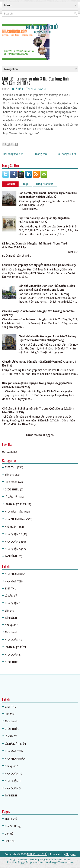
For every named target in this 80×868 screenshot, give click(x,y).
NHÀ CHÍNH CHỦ (42, 27)
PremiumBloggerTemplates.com (25, 862)
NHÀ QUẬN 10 (13, 534)
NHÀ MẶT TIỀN (21, 89)
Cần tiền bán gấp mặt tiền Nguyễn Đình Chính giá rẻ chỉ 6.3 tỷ (39, 265)
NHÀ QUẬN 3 (38, 89)
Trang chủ (41, 154)
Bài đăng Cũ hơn (67, 154)
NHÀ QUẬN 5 (13, 549)
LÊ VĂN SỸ (11, 497)
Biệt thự (9, 475)
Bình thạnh (11, 482)
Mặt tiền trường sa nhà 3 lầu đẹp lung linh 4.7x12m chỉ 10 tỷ (35, 81)
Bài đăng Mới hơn (13, 154)
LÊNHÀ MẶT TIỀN (15, 504)
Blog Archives (45, 184)
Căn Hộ (9, 834)
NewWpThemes (29, 860)
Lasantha (65, 860)
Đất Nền (10, 841)
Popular (10, 184)
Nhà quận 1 (12, 527)
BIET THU (11, 467)
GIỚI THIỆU (12, 489)
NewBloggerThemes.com (59, 862)
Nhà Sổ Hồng (13, 826)
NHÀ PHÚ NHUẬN (15, 519)
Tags (26, 184)
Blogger (48, 435)
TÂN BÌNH (11, 556)
